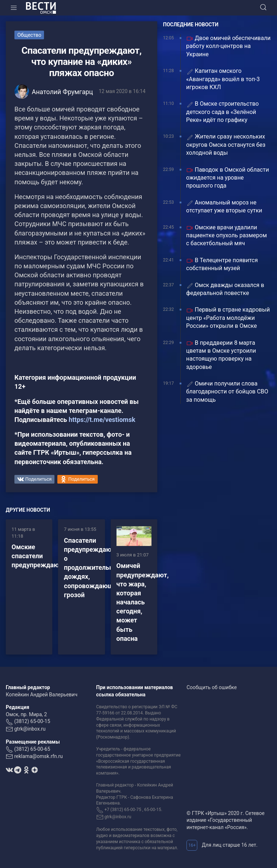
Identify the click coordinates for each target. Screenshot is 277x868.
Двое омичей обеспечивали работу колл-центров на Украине (228, 46)
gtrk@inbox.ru (30, 729)
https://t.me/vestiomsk (102, 420)
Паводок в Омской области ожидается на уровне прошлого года (228, 178)
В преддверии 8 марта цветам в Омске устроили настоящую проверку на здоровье (221, 355)
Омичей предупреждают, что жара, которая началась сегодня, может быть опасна (143, 602)
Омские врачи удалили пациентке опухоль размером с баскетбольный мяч (227, 235)
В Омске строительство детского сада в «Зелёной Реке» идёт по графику (222, 112)
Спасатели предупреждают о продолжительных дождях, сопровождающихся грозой (96, 568)
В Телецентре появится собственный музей (222, 264)
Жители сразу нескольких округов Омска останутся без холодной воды (226, 145)
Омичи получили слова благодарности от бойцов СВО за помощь (227, 392)
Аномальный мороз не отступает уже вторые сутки (224, 206)
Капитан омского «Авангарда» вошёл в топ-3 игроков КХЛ (223, 79)
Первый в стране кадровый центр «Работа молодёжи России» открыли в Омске (228, 318)
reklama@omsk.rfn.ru (38, 756)
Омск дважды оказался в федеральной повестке (225, 289)
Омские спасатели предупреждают (37, 556)
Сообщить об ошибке (212, 687)
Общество (29, 35)
